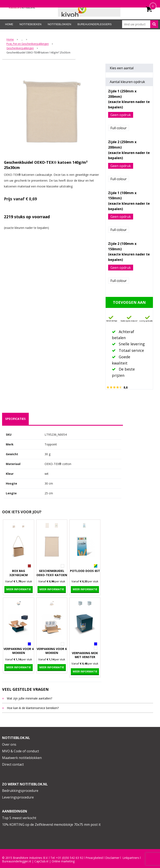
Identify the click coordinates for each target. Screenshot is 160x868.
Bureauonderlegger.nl (17, 861)
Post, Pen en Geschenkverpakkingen (28, 44)
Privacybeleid (94, 858)
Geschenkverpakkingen (20, 48)
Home (9, 24)
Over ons (9, 744)
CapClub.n (41, 861)
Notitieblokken (59, 24)
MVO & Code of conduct (21, 751)
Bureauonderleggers (95, 24)
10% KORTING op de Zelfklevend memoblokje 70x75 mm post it (51, 825)
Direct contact (13, 764)
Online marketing (63, 861)
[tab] (15, 419)
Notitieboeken (31, 24)
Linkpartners (131, 858)
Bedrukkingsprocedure (20, 791)
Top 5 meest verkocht (19, 818)
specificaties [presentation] (15, 419)
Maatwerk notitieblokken (22, 758)
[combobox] (140, 24)
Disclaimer (112, 858)
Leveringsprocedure (18, 797)
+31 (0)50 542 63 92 (70, 858)
